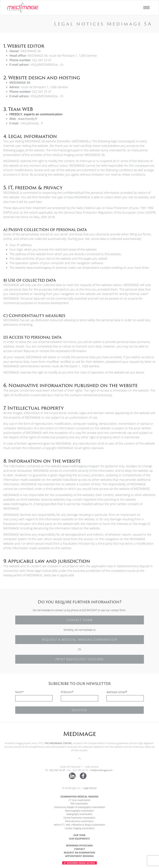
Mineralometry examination (79, 821)
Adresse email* (117, 692)
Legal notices (90, 788)
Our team (79, 835)
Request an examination (79, 852)
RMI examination (79, 804)
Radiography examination (79, 814)
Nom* (19, 692)
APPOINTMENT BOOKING (79, 856)
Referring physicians (79, 845)
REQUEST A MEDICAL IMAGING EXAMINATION (80, 640)
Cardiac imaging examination (79, 828)
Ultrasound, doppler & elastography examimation (79, 807)
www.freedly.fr (28, 119)
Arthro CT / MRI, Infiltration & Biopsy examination (79, 825)
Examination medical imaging (79, 797)
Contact (79, 849)
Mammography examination (79, 811)
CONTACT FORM (79, 620)
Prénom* (67, 692)
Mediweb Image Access (81, 863)
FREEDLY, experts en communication (36, 114)
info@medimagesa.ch (101, 770)
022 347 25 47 (57, 770)
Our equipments (79, 839)
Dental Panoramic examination (79, 818)
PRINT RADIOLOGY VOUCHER (79, 659)
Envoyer (79, 710)
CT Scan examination (79, 800)
